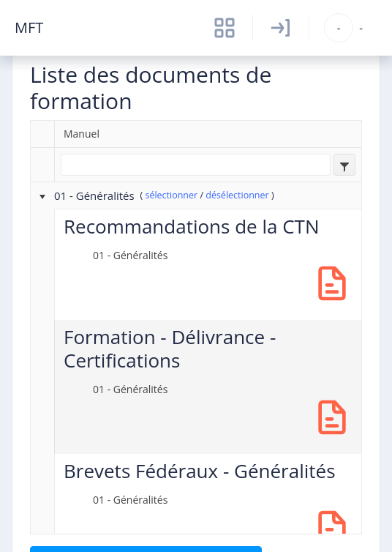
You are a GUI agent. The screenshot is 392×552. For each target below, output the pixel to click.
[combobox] (344, 165)
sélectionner (171, 195)
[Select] (344, 165)
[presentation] (47, 195)
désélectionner (237, 195)
